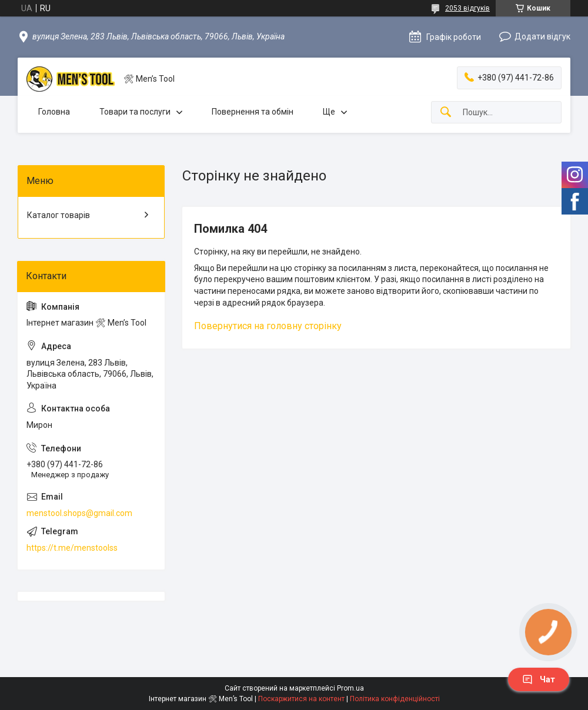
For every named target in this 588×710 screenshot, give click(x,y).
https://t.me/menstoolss (72, 548)
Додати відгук (542, 36)
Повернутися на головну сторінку (268, 326)
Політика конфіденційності (395, 699)
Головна (54, 112)
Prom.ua (350, 688)
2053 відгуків (467, 8)
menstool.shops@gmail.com (79, 513)
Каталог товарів (59, 215)
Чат (539, 679)
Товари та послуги (135, 112)
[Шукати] (446, 113)
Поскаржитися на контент (301, 699)
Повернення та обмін (253, 112)
